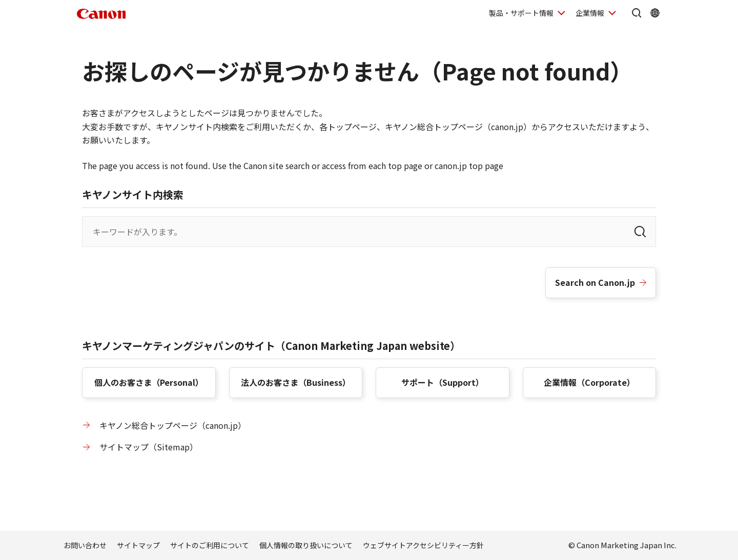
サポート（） (443, 382)
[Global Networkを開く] (655, 13)
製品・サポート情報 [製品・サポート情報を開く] (521, 13)
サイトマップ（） (149, 447)
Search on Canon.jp (595, 282)
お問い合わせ (85, 545)
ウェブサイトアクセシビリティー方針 (423, 545)
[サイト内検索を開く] (637, 13)
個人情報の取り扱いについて (306, 545)
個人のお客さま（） (149, 382)
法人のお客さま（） (296, 382)
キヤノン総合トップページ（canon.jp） (173, 425)
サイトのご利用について (210, 545)
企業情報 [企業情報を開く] (590, 13)
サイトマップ (138, 545)
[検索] (640, 232)
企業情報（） (589, 382)
